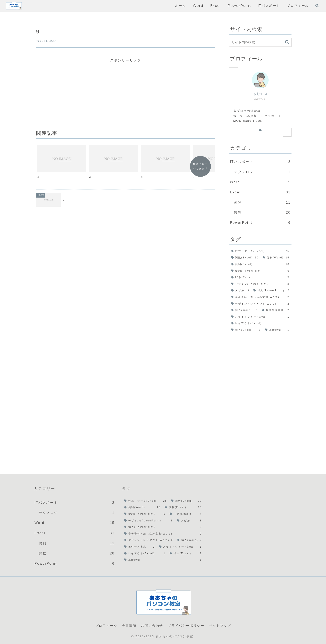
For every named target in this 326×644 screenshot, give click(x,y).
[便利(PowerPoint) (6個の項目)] (260, 271)
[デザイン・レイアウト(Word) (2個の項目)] (260, 304)
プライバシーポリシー (186, 626)
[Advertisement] (126, 93)
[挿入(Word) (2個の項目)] (244, 310)
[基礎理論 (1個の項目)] (277, 330)
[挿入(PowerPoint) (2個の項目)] (271, 291)
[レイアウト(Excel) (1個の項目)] (260, 323)
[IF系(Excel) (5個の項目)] (260, 278)
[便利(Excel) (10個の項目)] (260, 264)
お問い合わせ (152, 626)
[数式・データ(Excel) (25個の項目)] (260, 251)
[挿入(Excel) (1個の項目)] (246, 330)
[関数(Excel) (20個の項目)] (245, 258)
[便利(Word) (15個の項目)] (276, 258)
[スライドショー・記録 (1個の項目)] (260, 317)
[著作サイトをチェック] (260, 130)
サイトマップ (220, 626)
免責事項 (129, 626)
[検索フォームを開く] (317, 6)
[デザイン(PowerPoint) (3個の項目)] (260, 284)
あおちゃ (260, 94)
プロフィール (106, 626)
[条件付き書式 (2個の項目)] (276, 310)
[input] (260, 42)
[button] (287, 42)
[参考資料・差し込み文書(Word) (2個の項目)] (260, 297)
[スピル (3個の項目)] (240, 291)
